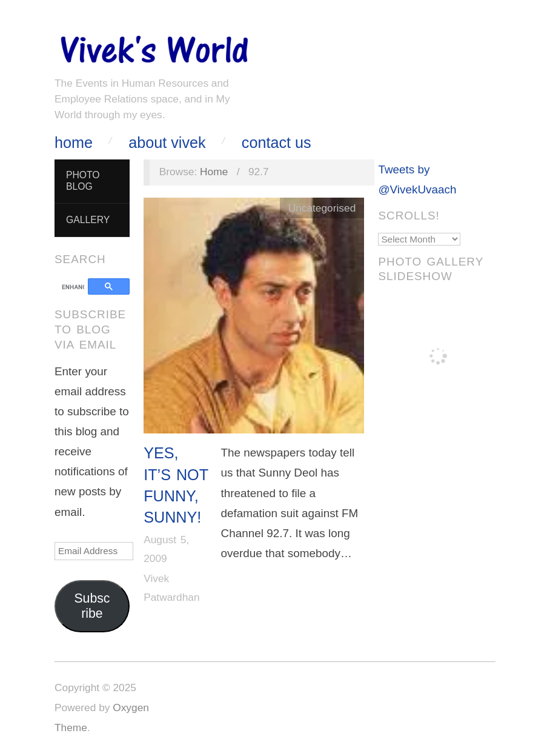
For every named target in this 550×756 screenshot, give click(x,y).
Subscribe (92, 606)
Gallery (88, 220)
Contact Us (277, 143)
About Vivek (167, 143)
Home (74, 143)
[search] (73, 287)
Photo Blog (83, 181)
